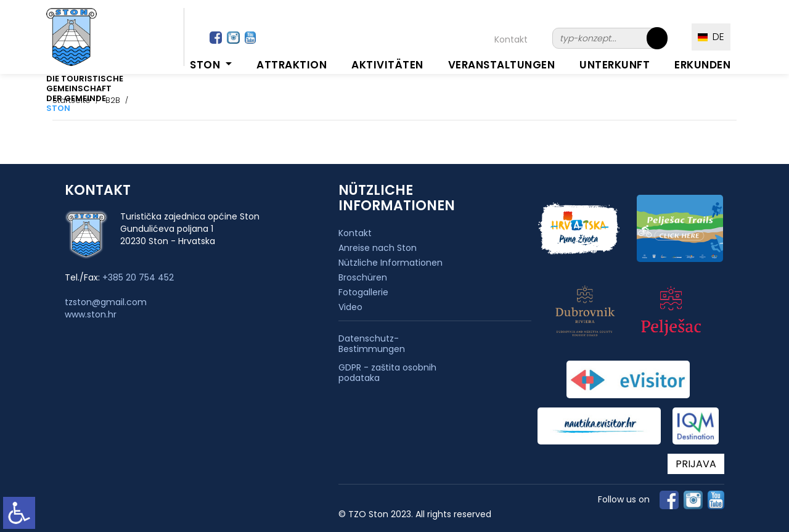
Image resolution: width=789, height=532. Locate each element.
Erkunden (702, 65)
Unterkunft (615, 65)
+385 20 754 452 (138, 277)
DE (711, 37)
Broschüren (363, 277)
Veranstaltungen (502, 65)
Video (350, 307)
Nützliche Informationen (390, 263)
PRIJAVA (696, 464)
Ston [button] (206, 65)
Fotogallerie (363, 292)
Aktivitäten (387, 65)
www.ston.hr (91, 314)
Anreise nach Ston (378, 248)
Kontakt (511, 39)
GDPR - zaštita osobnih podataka (387, 373)
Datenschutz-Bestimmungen (372, 344)
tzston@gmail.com (106, 302)
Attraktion (292, 65)
